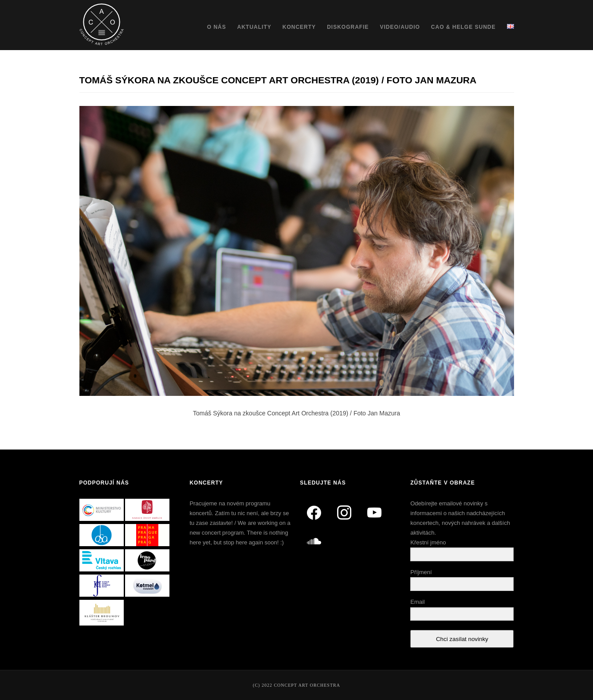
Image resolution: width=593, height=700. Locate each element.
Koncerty (299, 27)
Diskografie (348, 27)
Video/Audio (400, 27)
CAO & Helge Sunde (463, 27)
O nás (217, 27)
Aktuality (254, 27)
